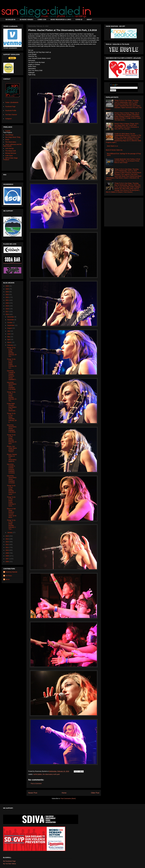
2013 (7, 542)
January (10, 532)
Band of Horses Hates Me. (114, 150)
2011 (7, 547)
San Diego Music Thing (13, 137)
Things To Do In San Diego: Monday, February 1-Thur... (11, 525)
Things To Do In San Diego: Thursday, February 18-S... (12, 418)
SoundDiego (9, 135)
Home (64, 793)
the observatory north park (51, 774)
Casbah (8, 131)
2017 (7, 312)
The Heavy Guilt (10, 151)
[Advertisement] (124, 211)
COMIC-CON (42, 20)
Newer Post (33, 793)
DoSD (7, 140)
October (10, 323)
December (11, 317)
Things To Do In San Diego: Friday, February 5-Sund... (11, 501)
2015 (7, 536)
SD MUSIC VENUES (26, 20)
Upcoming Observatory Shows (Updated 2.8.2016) (12, 479)
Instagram (8, 119)
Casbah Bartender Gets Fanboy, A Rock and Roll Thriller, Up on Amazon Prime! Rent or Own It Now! (127, 161)
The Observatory (11, 142)
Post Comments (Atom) (68, 798)
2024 (7, 292)
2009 (7, 553)
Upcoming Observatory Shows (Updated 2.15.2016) (12, 428)
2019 (7, 306)
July (9, 331)
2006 (7, 562)
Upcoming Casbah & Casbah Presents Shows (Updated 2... (12, 375)
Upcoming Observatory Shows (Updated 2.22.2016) (12, 386)
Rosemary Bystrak (11, 572)
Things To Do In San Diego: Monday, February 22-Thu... (12, 396)
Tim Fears (9, 576)
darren (7, 579)
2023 (7, 295)
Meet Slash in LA (112, 146)
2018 (7, 309)
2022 (7, 297)
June (9, 334)
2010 (7, 550)
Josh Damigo (10, 148)
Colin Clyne (9, 156)
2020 (7, 303)
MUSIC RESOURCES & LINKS (61, 20)
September (11, 325)
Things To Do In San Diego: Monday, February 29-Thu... (12, 352)
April (9, 339)
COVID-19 (79, 20)
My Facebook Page (9, 861)
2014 (7, 539)
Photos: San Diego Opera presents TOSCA (12, 449)
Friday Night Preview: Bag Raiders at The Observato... (12, 407)
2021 (7, 300)
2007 (7, 559)
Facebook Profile (11, 111)
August (10, 328)
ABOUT (89, 20)
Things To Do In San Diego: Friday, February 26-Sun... (12, 364)
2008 (7, 556)
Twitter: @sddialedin (12, 102)
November (11, 320)
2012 (7, 545)
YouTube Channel (11, 115)
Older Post (95, 793)
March (9, 342)
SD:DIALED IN (10, 20)
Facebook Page (10, 106)
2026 (7, 286)
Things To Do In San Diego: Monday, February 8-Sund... (11, 490)
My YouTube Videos (10, 864)
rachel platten (38, 774)
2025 (7, 289)
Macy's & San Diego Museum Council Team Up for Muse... (12, 513)
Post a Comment (36, 784)
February (10, 345)
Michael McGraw (11, 153)
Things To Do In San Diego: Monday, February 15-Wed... (12, 439)
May (9, 337)
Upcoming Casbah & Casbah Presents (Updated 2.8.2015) (11, 469)
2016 (7, 314)
